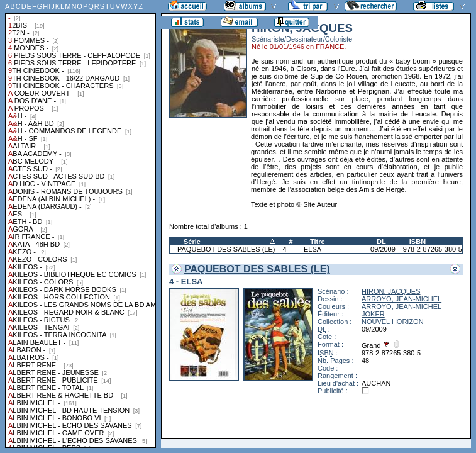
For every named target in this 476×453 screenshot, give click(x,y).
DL (381, 242)
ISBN (418, 242)
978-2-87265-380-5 (433, 249)
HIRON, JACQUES (391, 291)
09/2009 (383, 249)
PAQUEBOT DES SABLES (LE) (226, 249)
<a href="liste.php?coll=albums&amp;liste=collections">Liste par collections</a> (80, 224)
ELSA (313, 249)
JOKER (373, 314)
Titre (318, 242)
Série (192, 242)
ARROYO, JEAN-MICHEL (401, 299)
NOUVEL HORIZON (393, 322)
